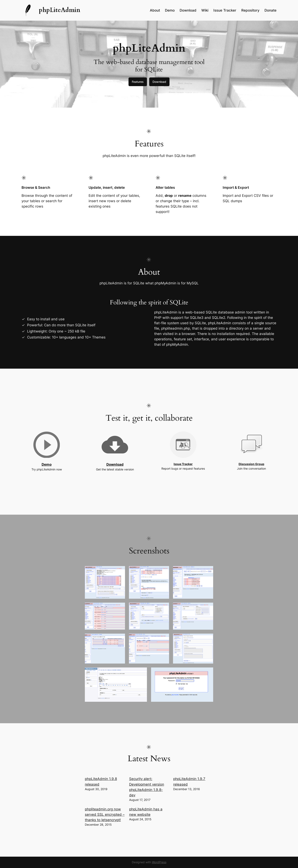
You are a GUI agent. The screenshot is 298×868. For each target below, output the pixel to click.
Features (138, 82)
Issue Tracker (183, 464)
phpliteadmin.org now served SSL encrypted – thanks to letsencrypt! (105, 815)
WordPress (159, 862)
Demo (47, 464)
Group (260, 464)
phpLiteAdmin (60, 10)
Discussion (247, 464)
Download (159, 82)
